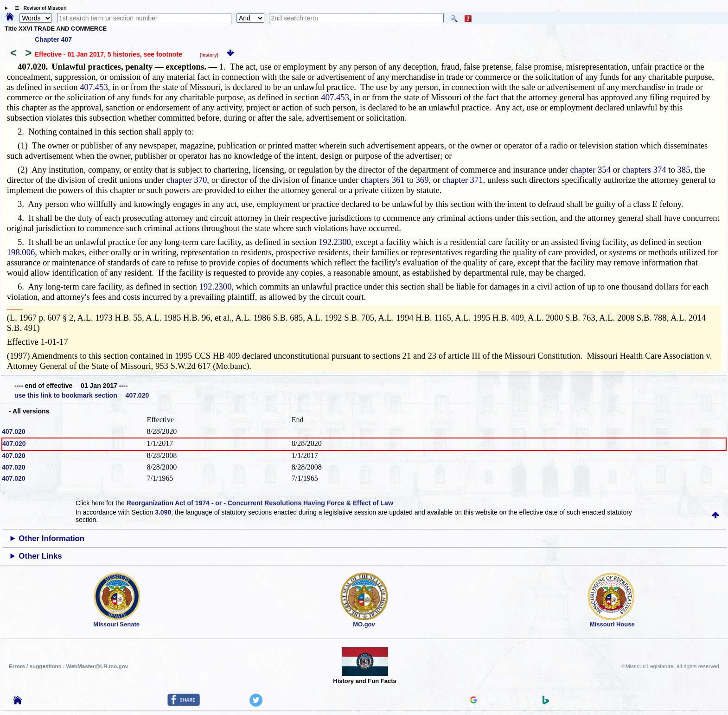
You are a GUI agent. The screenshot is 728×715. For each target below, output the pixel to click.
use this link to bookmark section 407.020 (82, 395)
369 (422, 180)
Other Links (40, 556)
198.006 (21, 252)
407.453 (94, 87)
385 (684, 170)
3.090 (163, 512)
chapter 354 (590, 170)
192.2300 (335, 242)
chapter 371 (463, 180)
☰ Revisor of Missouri (38, 8)
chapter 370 (187, 180)
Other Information (51, 538)
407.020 (14, 432)
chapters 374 (644, 170)
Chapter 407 (53, 39)
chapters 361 (383, 180)
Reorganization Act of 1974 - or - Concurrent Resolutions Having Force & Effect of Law (260, 503)
